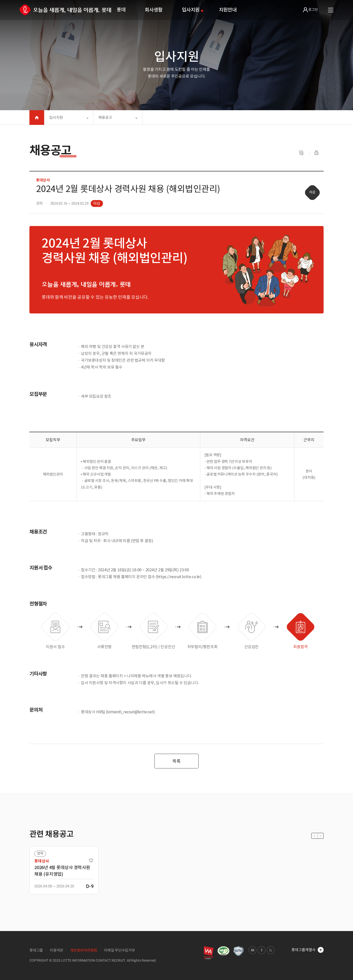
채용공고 (105, 117)
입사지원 (191, 10)
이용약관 (57, 950)
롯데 (121, 10)
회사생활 (154, 10)
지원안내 (228, 10)
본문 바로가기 (0, 0)
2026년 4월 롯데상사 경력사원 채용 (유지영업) (62, 871)
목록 (176, 761)
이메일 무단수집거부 (120, 950)
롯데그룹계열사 (308, 950)
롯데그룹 (36, 950)
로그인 (310, 10)
